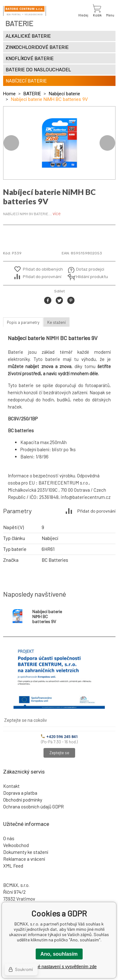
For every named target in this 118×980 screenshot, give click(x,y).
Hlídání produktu (91, 277)
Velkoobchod (16, 845)
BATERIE (32, 94)
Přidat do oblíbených (43, 269)
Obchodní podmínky (23, 800)
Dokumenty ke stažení (26, 852)
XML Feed (13, 866)
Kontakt (11, 786)
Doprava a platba (20, 793)
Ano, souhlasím (59, 954)
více (57, 213)
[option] (59, 143)
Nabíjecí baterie (64, 94)
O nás (9, 838)
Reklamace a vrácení (24, 859)
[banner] (25, 11)
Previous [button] (11, 143)
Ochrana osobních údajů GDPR (33, 807)
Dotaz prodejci (90, 269)
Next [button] (107, 143)
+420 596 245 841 (59, 737)
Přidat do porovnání (42, 277)
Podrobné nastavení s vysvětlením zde (59, 967)
